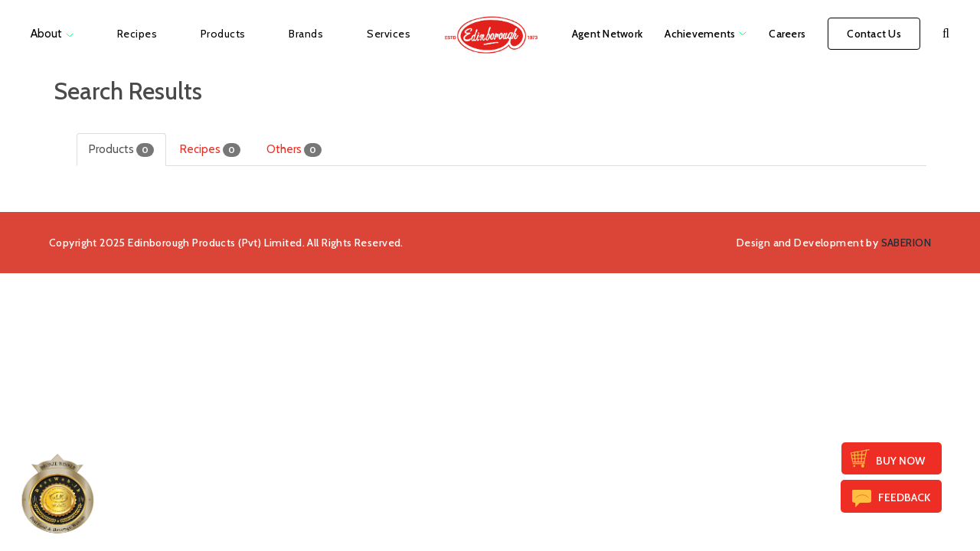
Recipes (210, 150)
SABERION (906, 243)
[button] (946, 34)
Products (121, 150)
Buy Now (900, 461)
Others (294, 150)
